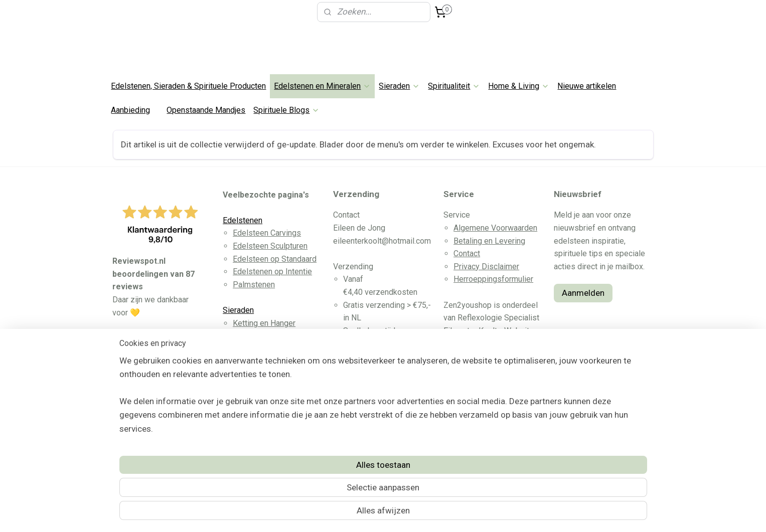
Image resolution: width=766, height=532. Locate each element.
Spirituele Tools (251, 387)
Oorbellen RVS (258, 349)
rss (366, 514)
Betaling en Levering (489, 241)
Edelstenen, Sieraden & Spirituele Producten (188, 86)
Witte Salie (252, 425)
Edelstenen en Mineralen (322, 86)
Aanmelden (583, 293)
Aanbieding (130, 110)
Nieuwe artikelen (587, 86)
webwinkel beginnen (403, 514)
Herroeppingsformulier (493, 279)
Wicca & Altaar (258, 400)
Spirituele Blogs (286, 110)
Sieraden (399, 86)
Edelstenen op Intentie (272, 272)
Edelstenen (243, 220)
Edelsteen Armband (267, 336)
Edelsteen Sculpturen (270, 246)
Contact (467, 253)
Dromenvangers (261, 438)
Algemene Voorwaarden (495, 228)
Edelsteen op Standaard (275, 259)
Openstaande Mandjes (206, 110)
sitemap (347, 514)
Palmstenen (254, 285)
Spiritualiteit (454, 86)
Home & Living (519, 86)
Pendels (248, 413)
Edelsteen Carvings (267, 233)
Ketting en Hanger (264, 323)
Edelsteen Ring (259, 361)
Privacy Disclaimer (486, 267)
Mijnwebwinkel (487, 514)
